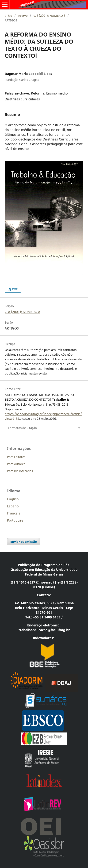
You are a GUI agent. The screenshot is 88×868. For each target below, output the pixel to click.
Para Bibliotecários (20, 471)
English (13, 499)
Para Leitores (16, 457)
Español (13, 506)
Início (8, 16)
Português (15, 520)
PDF (14, 289)
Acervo (23, 16)
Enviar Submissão (24, 542)
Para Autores (16, 464)
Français (14, 513)
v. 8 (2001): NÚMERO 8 (49, 16)
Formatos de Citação (22, 428)
